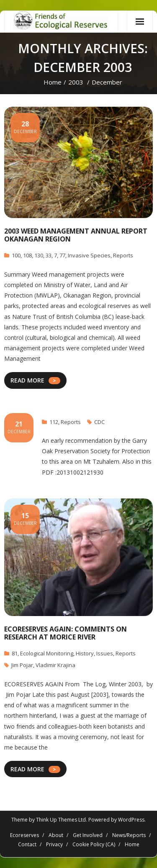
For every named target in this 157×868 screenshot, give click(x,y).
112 (54, 422)
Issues (105, 653)
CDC (99, 422)
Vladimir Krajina (55, 665)
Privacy (54, 844)
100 (16, 255)
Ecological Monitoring (47, 653)
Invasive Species (89, 255)
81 (15, 653)
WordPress (131, 820)
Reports (123, 255)
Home (53, 82)
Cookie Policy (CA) (94, 844)
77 (62, 255)
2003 (76, 82)
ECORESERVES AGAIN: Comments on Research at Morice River (66, 633)
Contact (27, 844)
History (85, 653)
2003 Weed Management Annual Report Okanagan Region (76, 235)
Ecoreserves (24, 835)
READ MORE (27, 380)
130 (39, 255)
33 (49, 255)
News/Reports (129, 835)
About (56, 835)
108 (27, 255)
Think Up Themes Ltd (61, 820)
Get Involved (88, 835)
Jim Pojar (22, 665)
